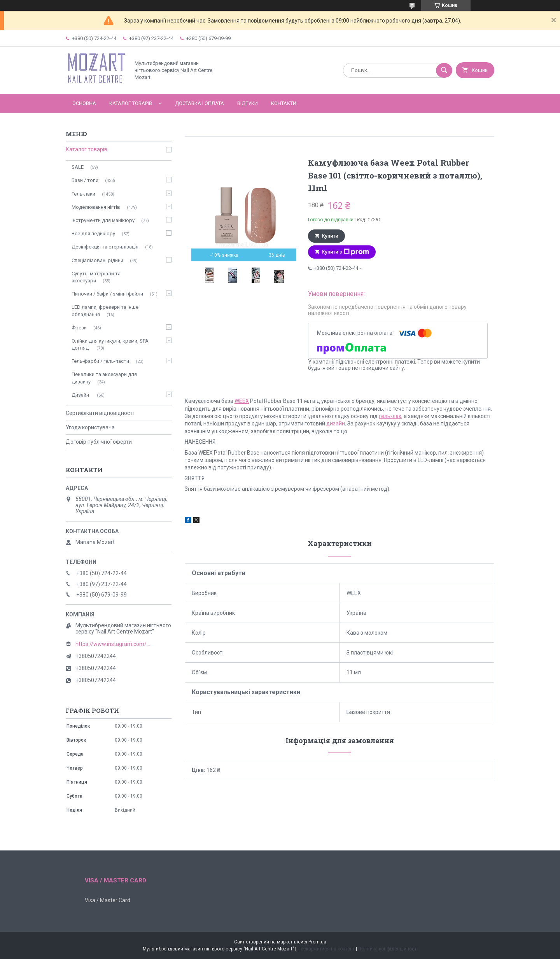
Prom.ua (317, 942)
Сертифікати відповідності (100, 413)
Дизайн (81, 395)
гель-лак (390, 416)
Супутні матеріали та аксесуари (96, 277)
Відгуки (248, 103)
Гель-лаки (83, 194)
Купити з (346, 252)
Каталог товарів (131, 103)
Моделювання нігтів (96, 207)
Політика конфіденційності (388, 949)
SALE (78, 167)
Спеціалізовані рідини (97, 260)
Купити (330, 236)
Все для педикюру (93, 234)
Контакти (284, 103)
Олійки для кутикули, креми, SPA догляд (110, 344)
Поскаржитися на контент (326, 949)
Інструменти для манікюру (103, 220)
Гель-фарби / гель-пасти (100, 361)
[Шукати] (444, 70)
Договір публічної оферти (99, 442)
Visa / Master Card (108, 900)
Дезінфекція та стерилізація (105, 247)
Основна (84, 103)
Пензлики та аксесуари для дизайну (104, 378)
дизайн (336, 423)
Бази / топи (85, 180)
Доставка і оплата (199, 103)
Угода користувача (90, 427)
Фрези (79, 328)
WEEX (242, 401)
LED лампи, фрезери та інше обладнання (105, 311)
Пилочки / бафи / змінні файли (107, 294)
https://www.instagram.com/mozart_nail (114, 644)
